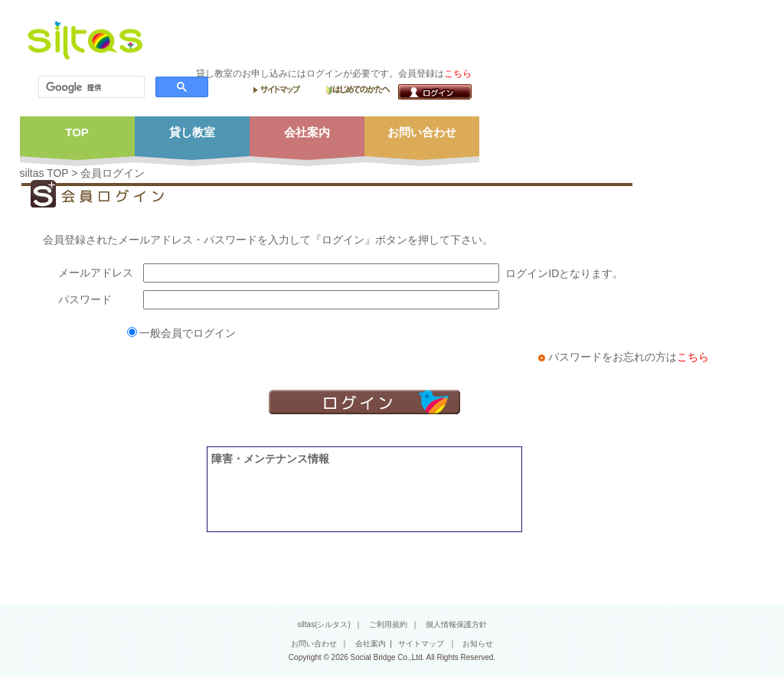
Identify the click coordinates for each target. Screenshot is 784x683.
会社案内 (371, 644)
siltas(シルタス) (323, 624)
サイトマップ (421, 644)
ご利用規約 (388, 624)
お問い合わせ (314, 644)
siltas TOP (44, 173)
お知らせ (478, 644)
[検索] (90, 87)
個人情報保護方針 (456, 624)
